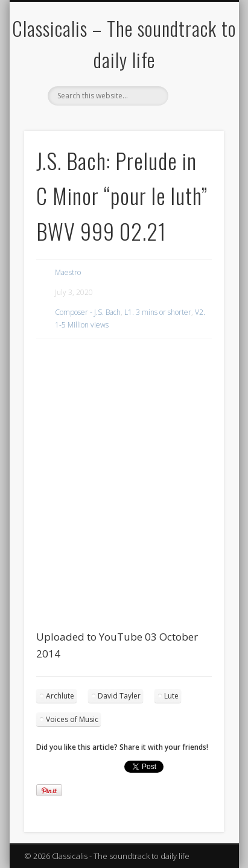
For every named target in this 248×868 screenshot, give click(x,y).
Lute (171, 696)
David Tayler (119, 696)
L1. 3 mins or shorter (158, 312)
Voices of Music (72, 719)
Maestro (68, 272)
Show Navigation (194, 108)
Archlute (60, 696)
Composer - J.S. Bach (88, 312)
